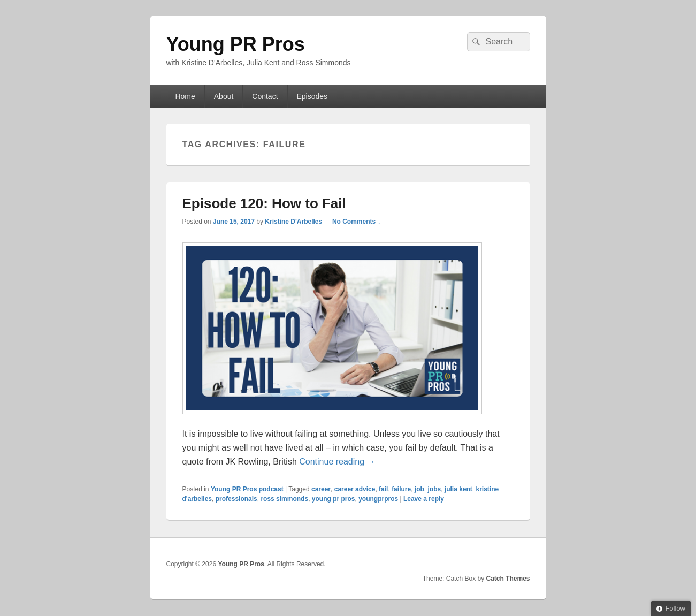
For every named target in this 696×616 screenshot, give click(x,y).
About (224, 96)
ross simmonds (284, 499)
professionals (236, 499)
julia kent (458, 489)
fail (383, 489)
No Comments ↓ (357, 222)
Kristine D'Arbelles (293, 222)
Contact (265, 96)
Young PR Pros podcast (247, 489)
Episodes (312, 96)
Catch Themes (508, 579)
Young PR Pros (236, 44)
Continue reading (337, 462)
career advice (355, 489)
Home (185, 96)
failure (401, 489)
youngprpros (378, 499)
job (419, 489)
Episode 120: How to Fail (264, 203)
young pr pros (334, 499)
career (321, 489)
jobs (434, 489)
